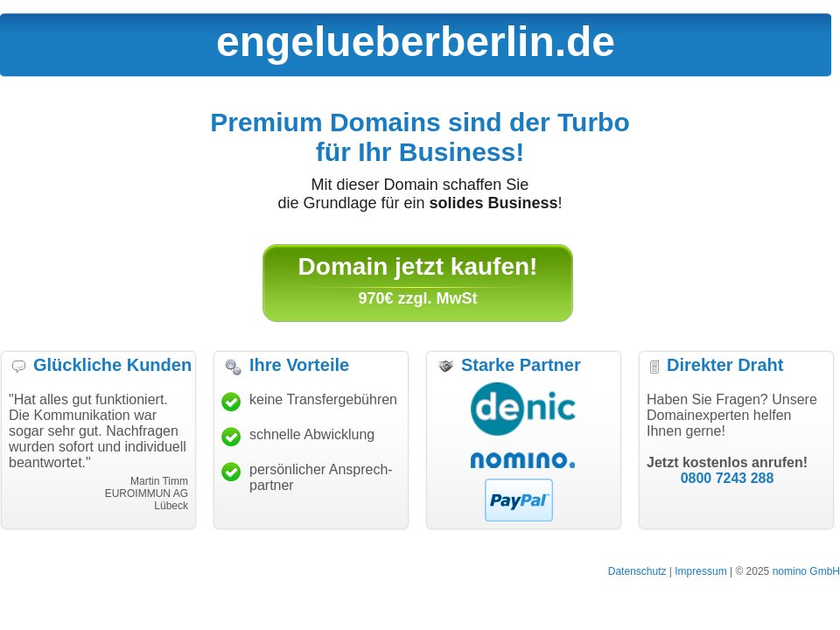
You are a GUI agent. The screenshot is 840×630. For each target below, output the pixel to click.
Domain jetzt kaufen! (418, 266)
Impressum (700, 571)
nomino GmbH (806, 571)
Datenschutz (637, 571)
